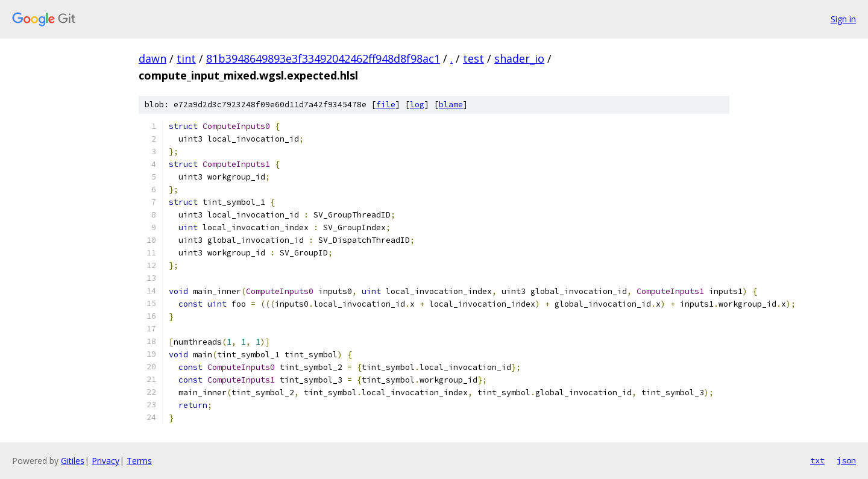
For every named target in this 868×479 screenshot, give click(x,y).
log (417, 105)
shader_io (519, 58)
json (846, 460)
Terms (139, 461)
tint (186, 58)
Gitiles (73, 461)
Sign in (843, 19)
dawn (153, 58)
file (386, 105)
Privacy (105, 461)
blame (451, 105)
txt (817, 460)
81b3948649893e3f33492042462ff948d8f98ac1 (323, 58)
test (473, 58)
